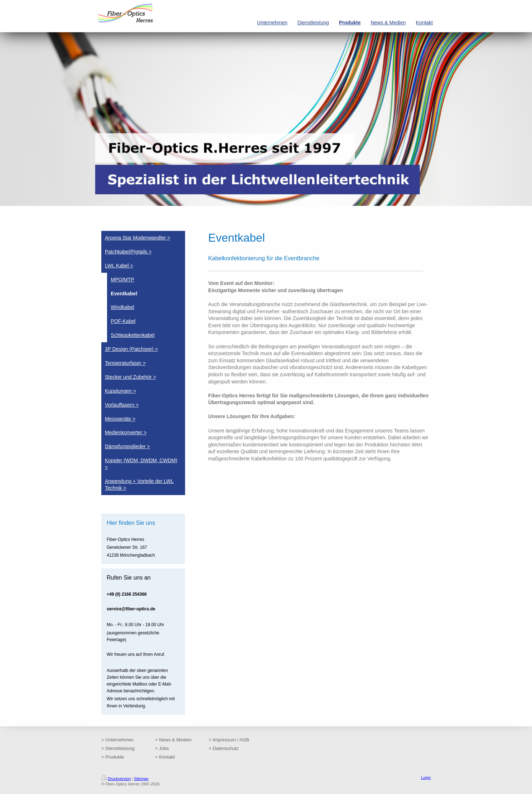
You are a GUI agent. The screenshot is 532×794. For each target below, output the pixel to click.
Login (426, 778)
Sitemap (141, 779)
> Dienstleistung (118, 748)
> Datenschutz (224, 748)
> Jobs (162, 748)
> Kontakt (165, 757)
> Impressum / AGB (229, 740)
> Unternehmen (117, 740)
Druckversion (116, 779)
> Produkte (113, 757)
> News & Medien (173, 740)
